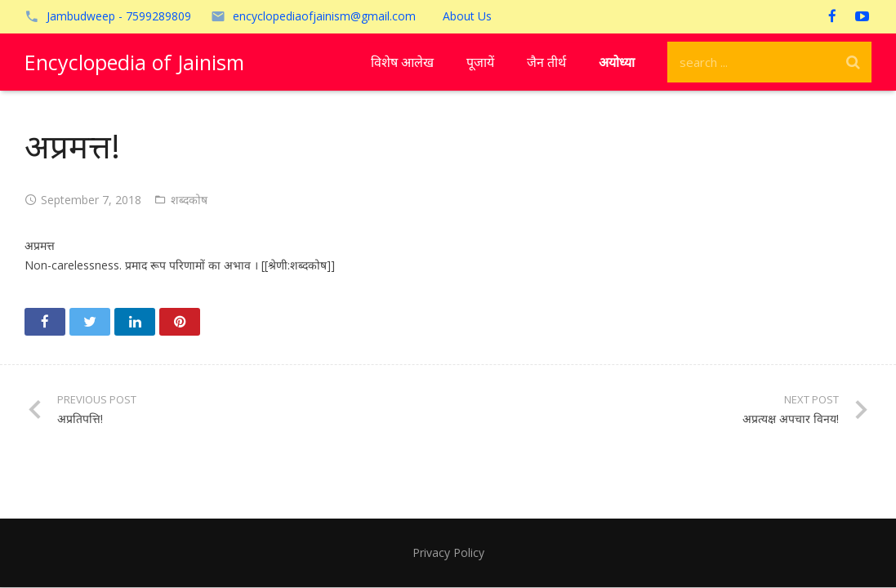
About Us (467, 16)
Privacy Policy (448, 552)
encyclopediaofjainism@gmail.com (324, 16)
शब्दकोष (189, 200)
